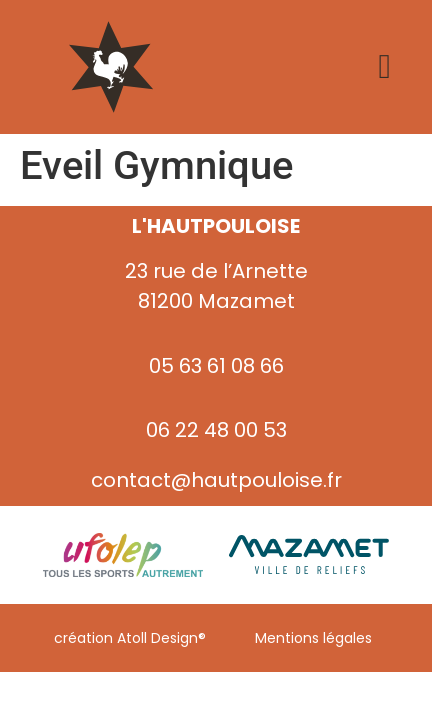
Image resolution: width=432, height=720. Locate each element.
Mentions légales (313, 638)
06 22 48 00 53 (216, 430)
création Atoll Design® (130, 638)
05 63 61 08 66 (216, 366)
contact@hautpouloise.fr (216, 480)
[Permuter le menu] (384, 67)
